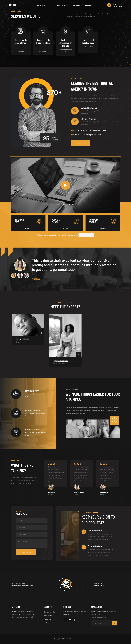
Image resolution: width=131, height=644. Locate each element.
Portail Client (48, 619)
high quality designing (93, 221)
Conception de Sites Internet (21, 41)
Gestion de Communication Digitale (65, 43)
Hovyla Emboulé (22, 339)
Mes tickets (48, 616)
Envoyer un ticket (50, 612)
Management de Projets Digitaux (43, 41)
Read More (28, 229)
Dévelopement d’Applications (88, 41)
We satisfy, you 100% (56, 221)
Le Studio (47, 623)
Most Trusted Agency (18, 159)
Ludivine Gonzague (60, 361)
